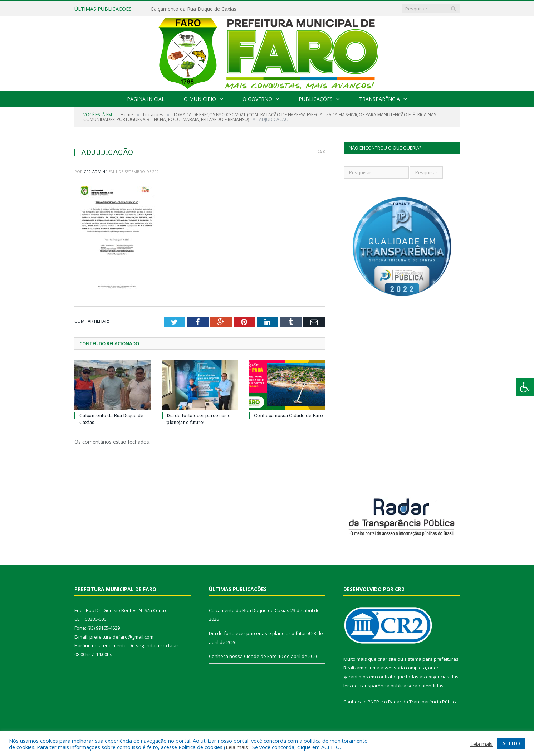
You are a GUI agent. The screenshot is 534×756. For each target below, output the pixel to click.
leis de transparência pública (375, 686)
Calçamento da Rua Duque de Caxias (193, 9)
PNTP (373, 702)
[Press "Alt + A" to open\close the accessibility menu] (525, 387)
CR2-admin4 (95, 172)
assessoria (393, 668)
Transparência (379, 99)
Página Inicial (146, 99)
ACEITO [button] (511, 743)
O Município (200, 99)
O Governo (257, 99)
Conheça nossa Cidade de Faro (288, 415)
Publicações (316, 99)
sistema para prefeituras (431, 659)
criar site (387, 659)
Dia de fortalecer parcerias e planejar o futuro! (199, 419)
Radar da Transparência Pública (423, 702)
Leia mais (237, 747)
